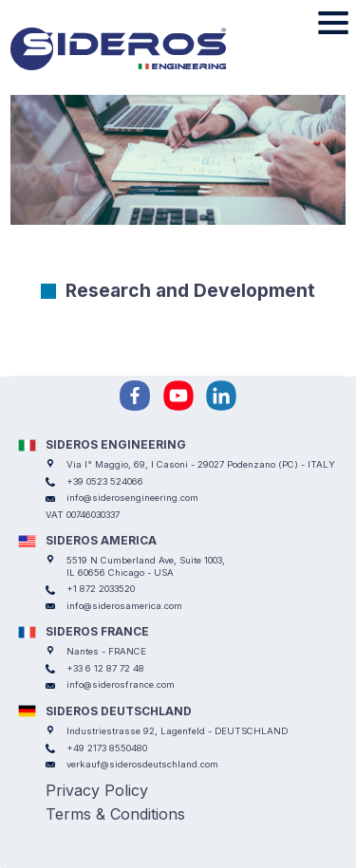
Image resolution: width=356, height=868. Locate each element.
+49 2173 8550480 (107, 748)
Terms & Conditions (115, 814)
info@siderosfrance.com (121, 684)
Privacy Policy (97, 790)
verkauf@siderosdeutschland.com (142, 764)
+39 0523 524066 (105, 481)
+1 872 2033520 (101, 589)
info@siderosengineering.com (132, 498)
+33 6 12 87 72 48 (105, 668)
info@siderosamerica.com (124, 606)
